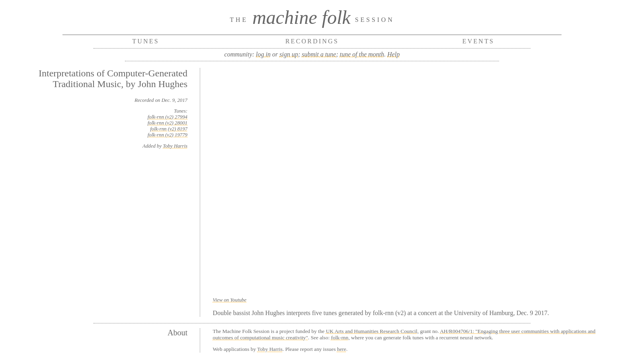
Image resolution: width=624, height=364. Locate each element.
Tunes (146, 41)
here (342, 349)
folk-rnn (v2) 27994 (168, 117)
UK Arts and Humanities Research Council (372, 331)
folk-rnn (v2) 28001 (168, 123)
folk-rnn (340, 338)
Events (479, 41)
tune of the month (362, 54)
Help (393, 54)
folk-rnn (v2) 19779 (168, 135)
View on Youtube (230, 300)
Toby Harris (175, 146)
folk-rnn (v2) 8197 (169, 129)
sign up (289, 54)
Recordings (312, 41)
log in (263, 54)
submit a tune (319, 54)
